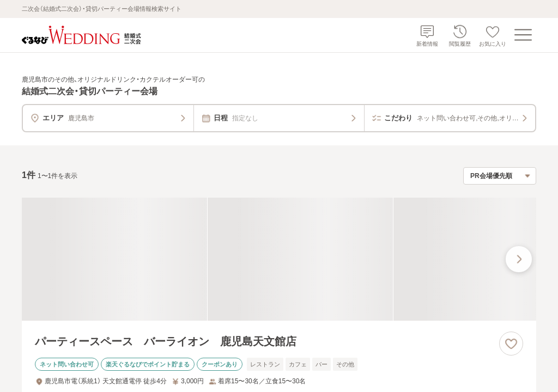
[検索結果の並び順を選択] (500, 176)
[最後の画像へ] (519, 259)
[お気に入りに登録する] (511, 344)
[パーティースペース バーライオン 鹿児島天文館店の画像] (279, 259)
